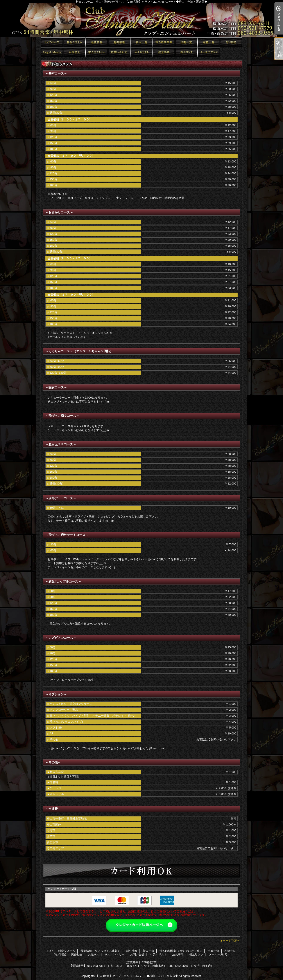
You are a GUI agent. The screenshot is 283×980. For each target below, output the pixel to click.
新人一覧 (141, 42)
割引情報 (119, 42)
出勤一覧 (186, 42)
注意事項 (164, 52)
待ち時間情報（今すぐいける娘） (164, 42)
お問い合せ (119, 52)
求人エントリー (97, 52)
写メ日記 (231, 42)
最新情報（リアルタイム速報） (97, 42)
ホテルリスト (141, 52)
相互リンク (186, 52)
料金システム (74, 42)
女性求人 (74, 52)
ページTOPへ (232, 941)
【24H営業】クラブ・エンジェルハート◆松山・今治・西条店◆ (137, 976)
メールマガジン (209, 52)
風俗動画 (52, 52)
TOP (52, 42)
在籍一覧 (209, 42)
